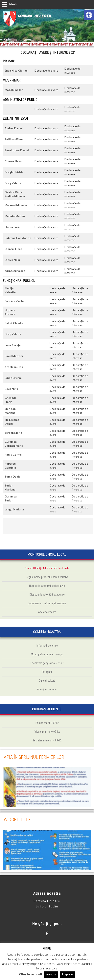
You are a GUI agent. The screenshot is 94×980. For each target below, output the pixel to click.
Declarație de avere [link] (46, 70)
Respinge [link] (67, 974)
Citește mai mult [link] (31, 974)
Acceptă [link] (51, 974)
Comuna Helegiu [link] (34, 16)
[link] (89, 15)
